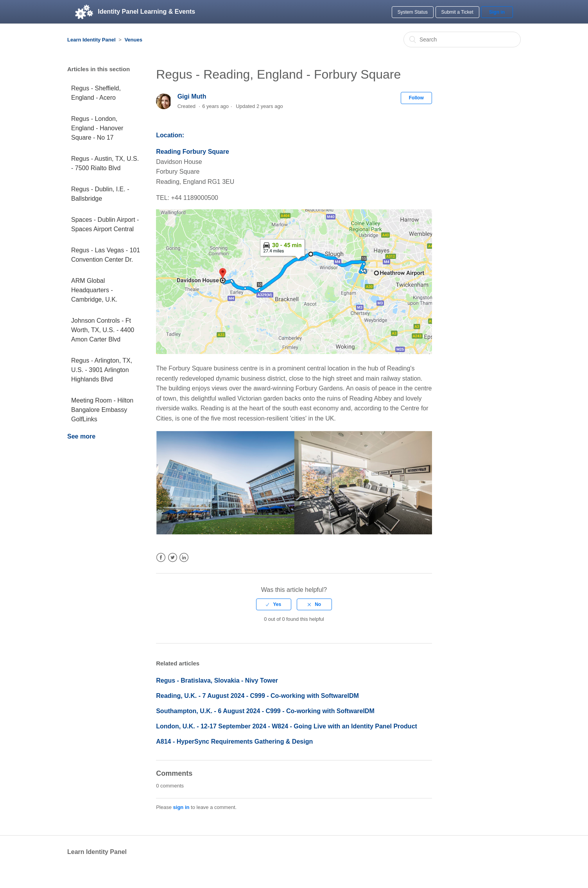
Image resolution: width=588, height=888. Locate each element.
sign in (181, 807)
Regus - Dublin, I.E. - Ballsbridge (100, 194)
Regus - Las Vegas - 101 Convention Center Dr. (106, 255)
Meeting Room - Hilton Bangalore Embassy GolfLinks (102, 410)
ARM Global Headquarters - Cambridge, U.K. (94, 290)
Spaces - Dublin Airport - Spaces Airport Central (105, 224)
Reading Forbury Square (193, 152)
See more (81, 436)
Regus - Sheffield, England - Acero (96, 93)
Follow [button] (416, 98)
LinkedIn (184, 558)
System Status (413, 12)
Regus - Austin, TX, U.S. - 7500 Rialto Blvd (105, 163)
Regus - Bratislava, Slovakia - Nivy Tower (217, 680)
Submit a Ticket (457, 12)
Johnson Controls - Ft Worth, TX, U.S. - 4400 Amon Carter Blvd (103, 330)
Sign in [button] (497, 12)
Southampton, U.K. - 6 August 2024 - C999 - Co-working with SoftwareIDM (265, 711)
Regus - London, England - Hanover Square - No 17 (97, 128)
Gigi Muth (192, 96)
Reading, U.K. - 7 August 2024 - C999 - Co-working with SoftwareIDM (257, 696)
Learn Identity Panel (91, 40)
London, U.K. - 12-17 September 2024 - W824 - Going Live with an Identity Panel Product (287, 726)
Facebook (161, 558)
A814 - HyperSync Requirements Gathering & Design (234, 741)
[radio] (274, 604)
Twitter (173, 558)
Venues (133, 40)
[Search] (462, 40)
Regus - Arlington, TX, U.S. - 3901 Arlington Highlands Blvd (102, 370)
